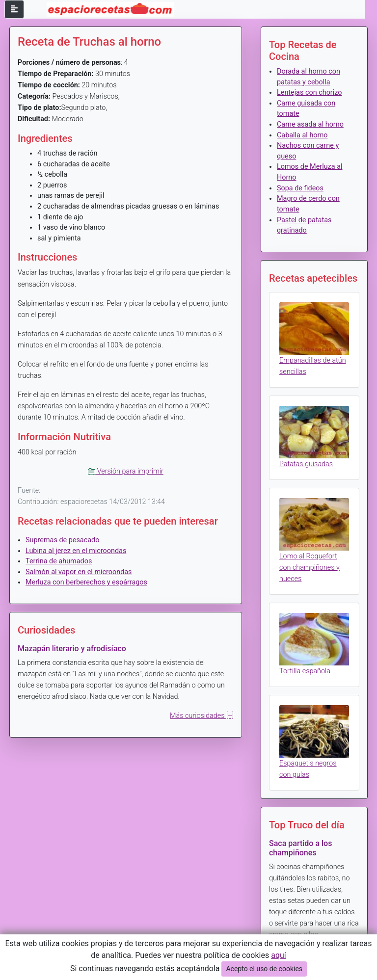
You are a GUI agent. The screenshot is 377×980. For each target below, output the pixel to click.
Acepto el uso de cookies (264, 969)
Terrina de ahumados (59, 561)
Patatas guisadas (306, 464)
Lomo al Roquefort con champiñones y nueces (310, 568)
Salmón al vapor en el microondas (79, 572)
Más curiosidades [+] (202, 716)
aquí (279, 955)
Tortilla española (305, 671)
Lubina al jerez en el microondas (76, 551)
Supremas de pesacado (62, 540)
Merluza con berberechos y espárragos (86, 582)
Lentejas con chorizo (309, 93)
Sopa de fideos (300, 188)
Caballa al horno (302, 135)
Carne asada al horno (310, 124)
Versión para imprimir (126, 471)
